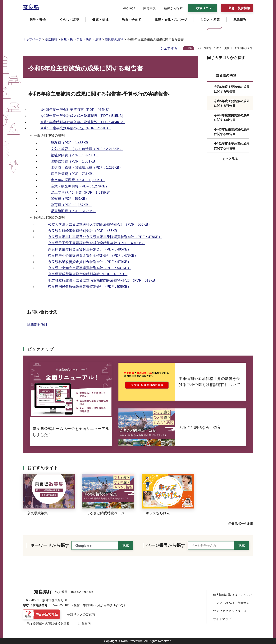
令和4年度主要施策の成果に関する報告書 (232, 118)
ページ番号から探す (166, 545)
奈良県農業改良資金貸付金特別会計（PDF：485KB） (90, 249)
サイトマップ (222, 619)
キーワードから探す (50, 545)
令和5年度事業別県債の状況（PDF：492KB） (76, 128)
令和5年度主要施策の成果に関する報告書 (232, 103)
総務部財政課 (39, 325)
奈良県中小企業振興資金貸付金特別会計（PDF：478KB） (93, 255)
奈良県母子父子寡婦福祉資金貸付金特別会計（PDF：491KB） (96, 243)
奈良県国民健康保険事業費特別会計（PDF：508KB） (90, 287)
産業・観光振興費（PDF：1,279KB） (80, 186)
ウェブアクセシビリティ (230, 611)
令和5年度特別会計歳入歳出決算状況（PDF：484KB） (83, 122)
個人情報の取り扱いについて (233, 595)
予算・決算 (84, 39)
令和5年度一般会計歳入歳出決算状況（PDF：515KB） (83, 116)
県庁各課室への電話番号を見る (48, 623)
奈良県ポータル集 (241, 524)
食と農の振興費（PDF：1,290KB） (78, 180)
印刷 (190, 48)
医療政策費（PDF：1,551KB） (75, 161)
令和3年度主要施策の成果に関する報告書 (232, 132)
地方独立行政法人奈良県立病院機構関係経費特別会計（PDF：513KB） (103, 280)
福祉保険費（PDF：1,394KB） (75, 155)
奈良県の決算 (114, 39)
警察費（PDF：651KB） (70, 199)
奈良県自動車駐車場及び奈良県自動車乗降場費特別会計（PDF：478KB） (105, 237)
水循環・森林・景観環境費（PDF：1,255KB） (87, 168)
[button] (126, 8)
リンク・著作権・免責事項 (231, 603)
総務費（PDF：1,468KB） (71, 143)
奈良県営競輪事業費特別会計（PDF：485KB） (84, 231)
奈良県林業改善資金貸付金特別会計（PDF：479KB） (90, 262)
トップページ (32, 39)
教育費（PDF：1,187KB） (71, 205)
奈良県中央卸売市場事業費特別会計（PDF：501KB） (90, 268)
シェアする (169, 48)
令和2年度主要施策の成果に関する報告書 (232, 146)
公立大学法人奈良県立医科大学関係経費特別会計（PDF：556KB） (100, 224)
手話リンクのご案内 (81, 614)
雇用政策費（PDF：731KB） (73, 174)
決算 (98, 39)
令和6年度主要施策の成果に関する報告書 (232, 89)
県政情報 (51, 39)
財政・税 (67, 39)
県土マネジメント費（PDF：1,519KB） (82, 192)
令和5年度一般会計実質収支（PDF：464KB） (76, 110)
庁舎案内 (85, 623)
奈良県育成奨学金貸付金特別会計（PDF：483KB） (88, 274)
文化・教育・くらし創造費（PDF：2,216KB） (87, 149)
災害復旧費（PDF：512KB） (73, 211)
